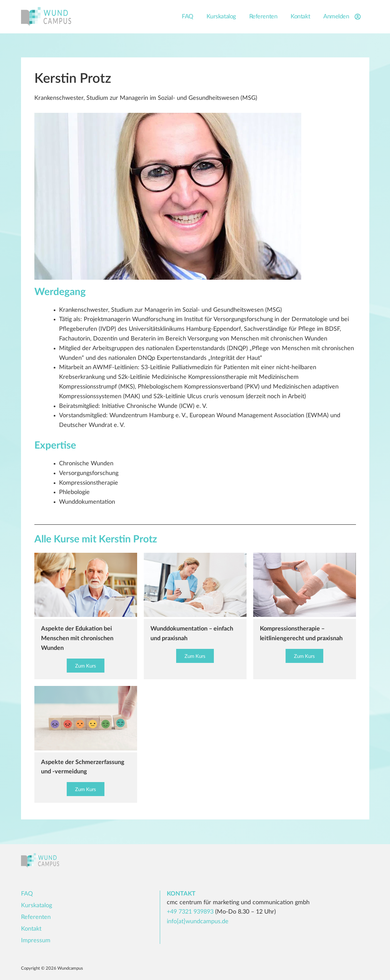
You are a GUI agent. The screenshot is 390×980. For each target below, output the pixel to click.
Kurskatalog (221, 17)
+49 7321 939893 (190, 912)
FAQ (187, 17)
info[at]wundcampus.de (198, 922)
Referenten (263, 17)
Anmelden (343, 17)
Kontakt (300, 17)
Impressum (36, 941)
